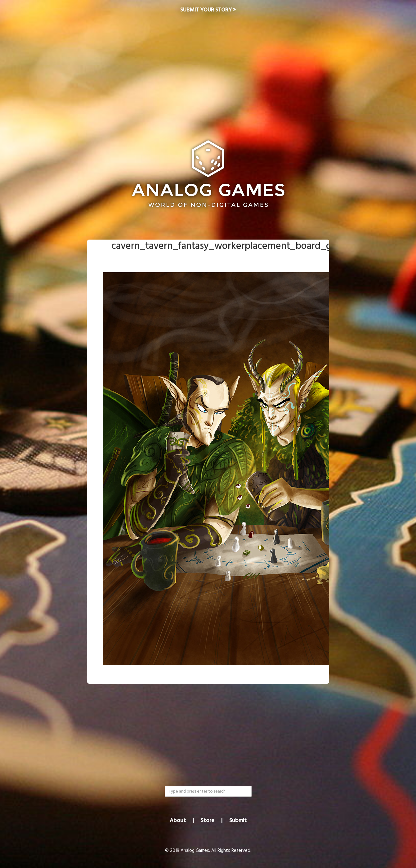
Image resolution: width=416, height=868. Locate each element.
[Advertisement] (208, 70)
